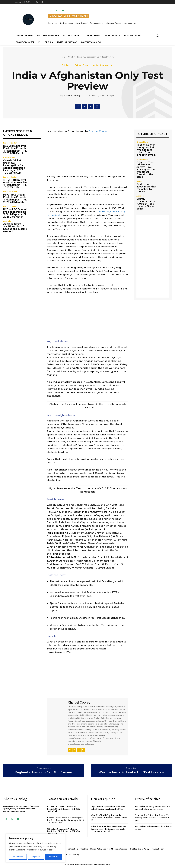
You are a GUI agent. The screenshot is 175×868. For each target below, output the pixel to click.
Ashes (139, 181)
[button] (157, 36)
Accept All (54, 857)
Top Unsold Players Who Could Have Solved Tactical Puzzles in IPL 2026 (108, 808)
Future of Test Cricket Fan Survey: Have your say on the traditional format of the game (146, 169)
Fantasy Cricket (10, 143)
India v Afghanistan (103, 65)
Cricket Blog (81, 65)
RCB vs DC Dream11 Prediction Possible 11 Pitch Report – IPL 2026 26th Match (15, 149)
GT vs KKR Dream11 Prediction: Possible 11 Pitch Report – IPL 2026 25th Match (15, 184)
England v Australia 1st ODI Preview (44, 772)
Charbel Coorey (72, 96)
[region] (36, 848)
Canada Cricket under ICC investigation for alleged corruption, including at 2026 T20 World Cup (14, 167)
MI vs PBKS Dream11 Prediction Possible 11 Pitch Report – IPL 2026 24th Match (15, 198)
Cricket (72, 57)
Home (64, 57)
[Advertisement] (87, 156)
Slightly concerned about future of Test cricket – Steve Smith (147, 204)
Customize (18, 857)
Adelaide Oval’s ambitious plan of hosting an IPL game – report (15, 228)
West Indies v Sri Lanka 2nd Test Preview (131, 772)
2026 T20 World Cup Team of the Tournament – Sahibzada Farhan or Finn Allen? (109, 818)
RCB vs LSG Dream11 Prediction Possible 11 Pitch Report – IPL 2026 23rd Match (15, 213)
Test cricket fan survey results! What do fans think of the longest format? (146, 150)
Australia (7, 221)
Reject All (36, 857)
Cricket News (9, 158)
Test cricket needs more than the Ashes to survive (146, 188)
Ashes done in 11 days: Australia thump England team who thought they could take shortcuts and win (108, 829)
